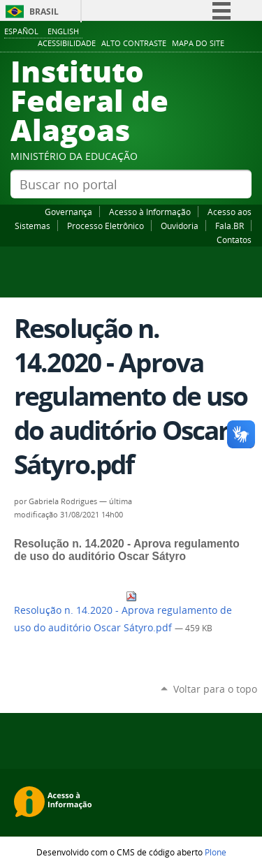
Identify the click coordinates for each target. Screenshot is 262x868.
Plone (216, 852)
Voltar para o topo (215, 689)
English (63, 31)
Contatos (234, 240)
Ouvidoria (180, 226)
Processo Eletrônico (105, 226)
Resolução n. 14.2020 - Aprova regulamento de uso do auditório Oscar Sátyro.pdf (123, 612)
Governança (68, 212)
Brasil (44, 12)
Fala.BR (230, 226)
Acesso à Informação (150, 212)
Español (21, 31)
